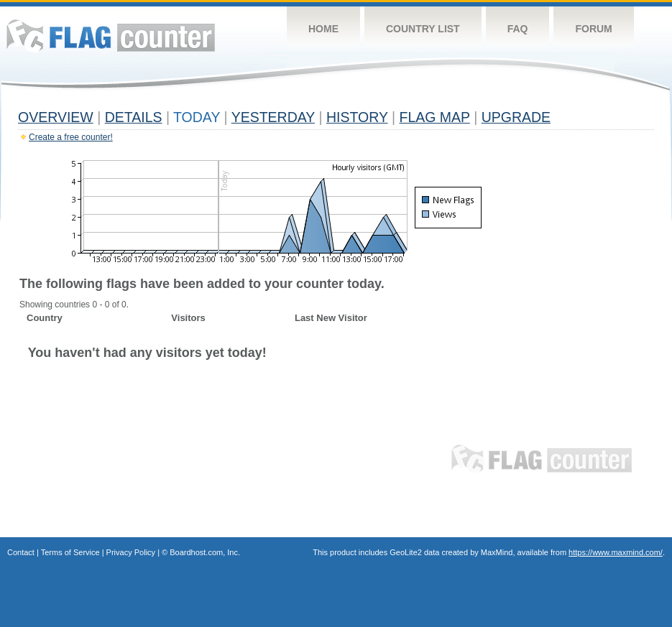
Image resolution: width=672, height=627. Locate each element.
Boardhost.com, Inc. (205, 552)
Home (323, 29)
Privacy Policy (131, 552)
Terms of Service (70, 552)
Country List (423, 29)
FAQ (518, 29)
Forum (593, 29)
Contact (21, 552)
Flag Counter (111, 36)
